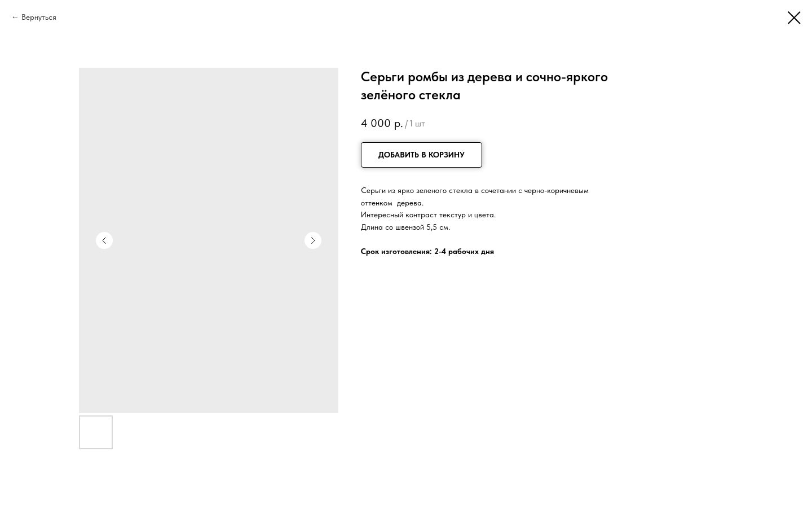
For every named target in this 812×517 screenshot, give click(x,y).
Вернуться (39, 17)
